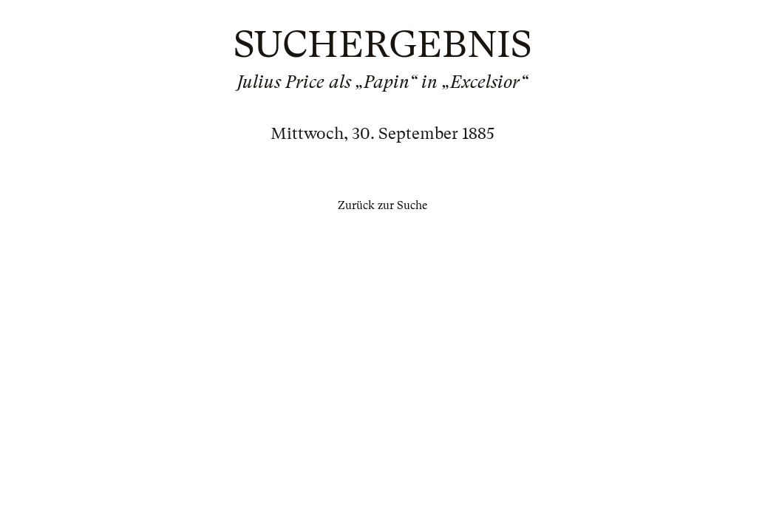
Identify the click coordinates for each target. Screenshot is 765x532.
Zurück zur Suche (382, 205)
